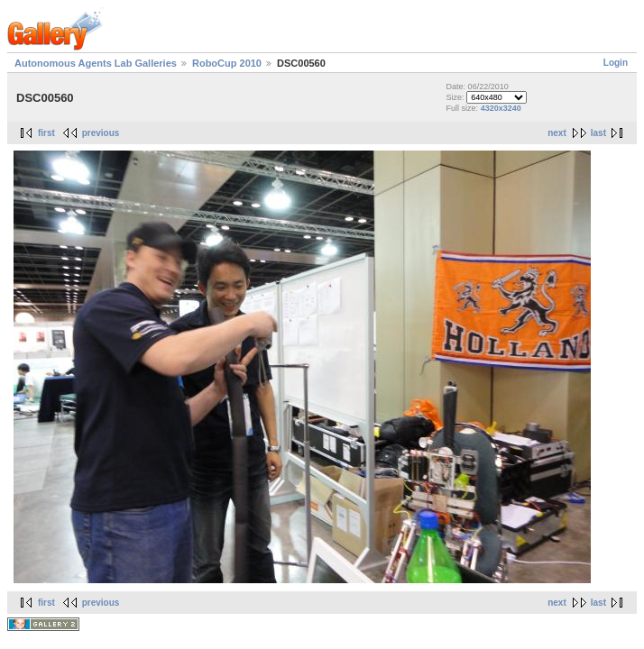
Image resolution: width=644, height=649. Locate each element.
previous (101, 133)
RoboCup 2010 (227, 63)
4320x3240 (501, 108)
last (598, 133)
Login (616, 63)
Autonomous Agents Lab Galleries (96, 63)
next (557, 133)
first (46, 133)
